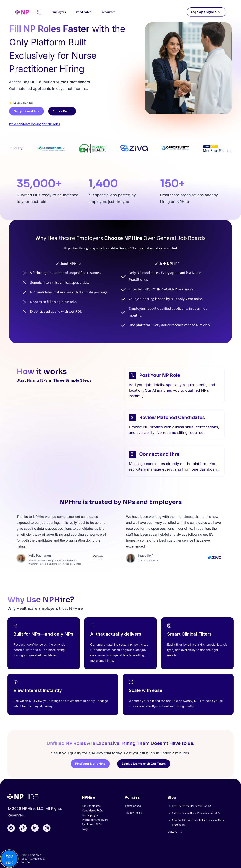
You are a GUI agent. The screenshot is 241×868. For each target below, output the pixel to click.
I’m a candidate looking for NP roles (35, 124)
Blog (85, 829)
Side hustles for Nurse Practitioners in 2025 (196, 813)
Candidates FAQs (93, 810)
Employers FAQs (92, 824)
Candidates (84, 12)
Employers (59, 12)
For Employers (91, 815)
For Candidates (91, 806)
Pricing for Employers (95, 820)
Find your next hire (26, 111)
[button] (206, 12)
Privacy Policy (133, 813)
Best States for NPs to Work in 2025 (192, 806)
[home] (28, 12)
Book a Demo (62, 111)
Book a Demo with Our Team (144, 764)
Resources (108, 12)
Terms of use (133, 806)
